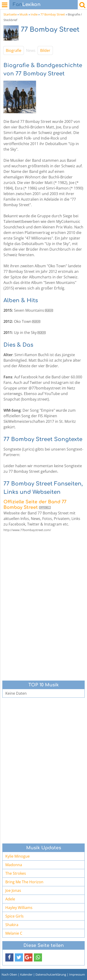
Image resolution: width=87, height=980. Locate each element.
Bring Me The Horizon (24, 882)
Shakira (12, 925)
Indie (34, 14)
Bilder (45, 50)
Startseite (10, 14)
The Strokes (16, 873)
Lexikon (27, 5)
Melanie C (14, 933)
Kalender (26, 974)
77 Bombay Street (53, 14)
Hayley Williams (19, 908)
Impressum (77, 974)
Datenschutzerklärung (51, 974)
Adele (10, 899)
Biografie (14, 50)
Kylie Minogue (18, 856)
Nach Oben (9, 974)
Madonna (14, 865)
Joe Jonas (13, 890)
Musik (24, 14)
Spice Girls (14, 916)
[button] (9, 957)
